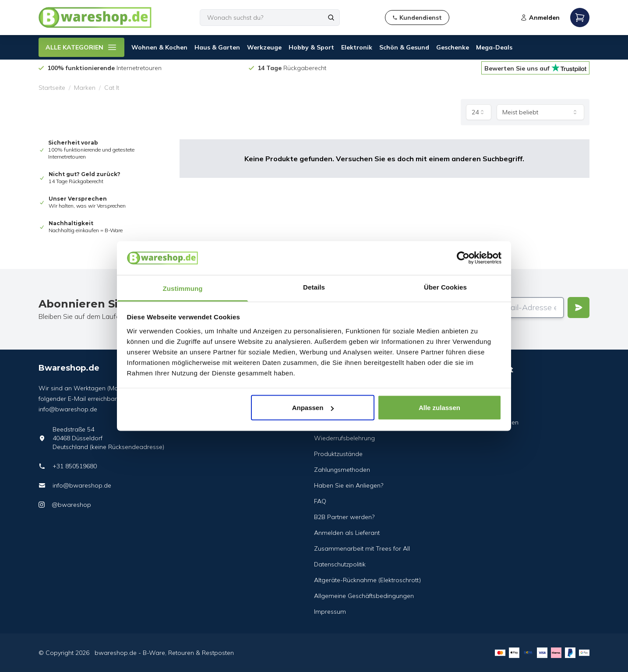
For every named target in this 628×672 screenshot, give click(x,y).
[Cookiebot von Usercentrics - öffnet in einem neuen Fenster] (463, 258)
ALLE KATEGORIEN (81, 47)
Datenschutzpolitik (340, 564)
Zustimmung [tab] (183, 288)
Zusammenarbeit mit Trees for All (362, 548)
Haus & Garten (217, 47)
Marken (85, 88)
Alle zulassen (439, 408)
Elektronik (357, 47)
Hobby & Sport (311, 47)
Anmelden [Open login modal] (540, 18)
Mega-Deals (494, 47)
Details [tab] (314, 287)
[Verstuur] (579, 308)
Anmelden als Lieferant (347, 533)
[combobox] (479, 112)
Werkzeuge (264, 47)
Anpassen (313, 408)
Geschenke (453, 47)
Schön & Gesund (404, 47)
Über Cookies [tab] (445, 287)
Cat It (112, 88)
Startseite (52, 88)
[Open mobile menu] (580, 18)
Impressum (330, 612)
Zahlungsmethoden (342, 470)
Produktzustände (338, 454)
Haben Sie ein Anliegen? (349, 485)
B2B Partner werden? (344, 517)
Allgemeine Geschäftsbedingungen (364, 596)
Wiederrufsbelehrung (344, 438)
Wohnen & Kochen (159, 47)
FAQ (320, 501)
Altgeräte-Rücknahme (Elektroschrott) (367, 580)
